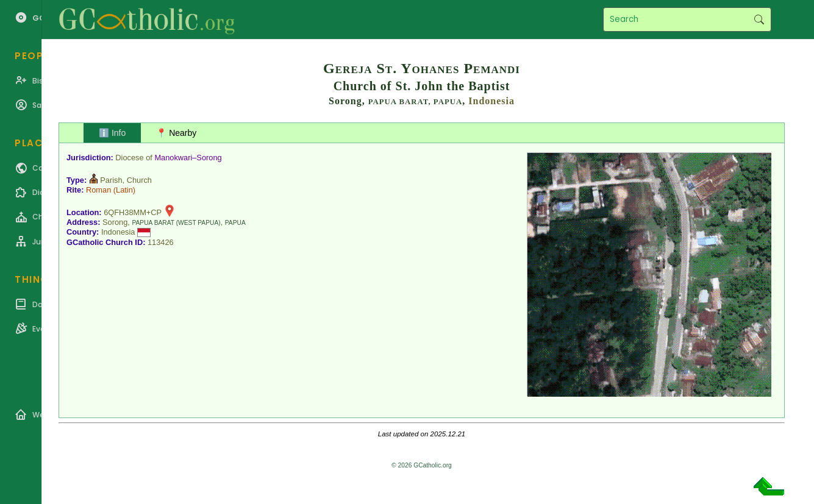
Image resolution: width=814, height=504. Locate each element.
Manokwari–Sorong (188, 158)
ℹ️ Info (112, 133)
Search (759, 20)
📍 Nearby (176, 133)
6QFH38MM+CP (133, 212)
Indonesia (491, 101)
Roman (98, 190)
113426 (161, 242)
